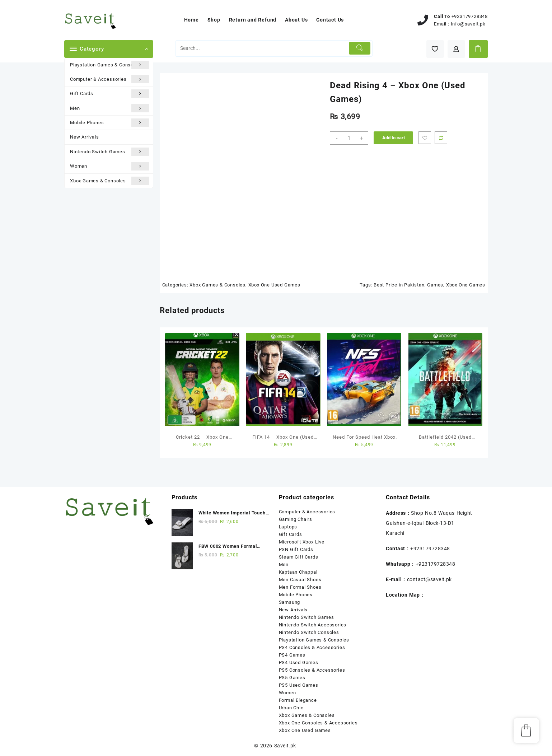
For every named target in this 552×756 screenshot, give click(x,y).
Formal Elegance (298, 700)
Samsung (290, 602)
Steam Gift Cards (299, 557)
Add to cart (394, 138)
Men (110, 108)
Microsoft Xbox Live (302, 542)
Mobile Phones (110, 123)
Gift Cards (110, 94)
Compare (441, 138)
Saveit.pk (285, 746)
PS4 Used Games (299, 662)
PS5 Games (292, 678)
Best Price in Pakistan (399, 285)
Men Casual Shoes (300, 580)
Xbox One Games (466, 285)
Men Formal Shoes (300, 587)
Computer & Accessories (110, 79)
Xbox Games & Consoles (110, 181)
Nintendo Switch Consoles (309, 632)
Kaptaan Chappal (298, 572)
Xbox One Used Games (274, 285)
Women (110, 166)
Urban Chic (291, 708)
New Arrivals (85, 137)
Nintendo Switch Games (110, 152)
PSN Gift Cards (296, 549)
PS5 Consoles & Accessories (312, 670)
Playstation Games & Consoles (110, 65)
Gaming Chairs (296, 519)
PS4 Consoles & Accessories (312, 647)
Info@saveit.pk (468, 24)
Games (435, 285)
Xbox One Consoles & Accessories (318, 723)
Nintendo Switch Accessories (313, 625)
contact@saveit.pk (429, 579)
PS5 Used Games (299, 685)
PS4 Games (292, 655)
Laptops (288, 527)
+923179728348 (470, 16)
